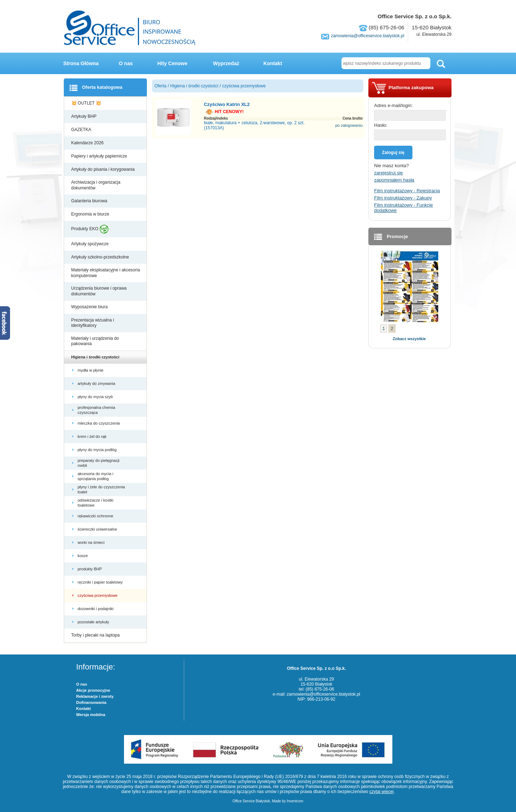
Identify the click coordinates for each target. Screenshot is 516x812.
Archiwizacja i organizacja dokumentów (96, 185)
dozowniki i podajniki (96, 609)
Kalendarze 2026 (88, 143)
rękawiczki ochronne (96, 516)
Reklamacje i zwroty (95, 696)
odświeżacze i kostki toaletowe (96, 503)
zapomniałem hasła (394, 180)
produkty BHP (90, 569)
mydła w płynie (91, 370)
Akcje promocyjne (93, 690)
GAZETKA (82, 130)
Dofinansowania (91, 702)
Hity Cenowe (172, 63)
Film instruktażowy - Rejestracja (407, 191)
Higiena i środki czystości (96, 357)
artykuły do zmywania (97, 383)
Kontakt (273, 63)
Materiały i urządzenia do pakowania (95, 341)
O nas (126, 63)
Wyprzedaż (226, 63)
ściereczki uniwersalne (98, 529)
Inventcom (295, 801)
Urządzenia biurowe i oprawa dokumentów (99, 291)
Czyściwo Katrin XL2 (227, 104)
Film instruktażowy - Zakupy (403, 198)
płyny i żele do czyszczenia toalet (101, 489)
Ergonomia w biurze (91, 214)
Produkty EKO (90, 229)
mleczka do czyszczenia (99, 423)
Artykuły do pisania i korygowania (104, 169)
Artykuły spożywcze (91, 244)
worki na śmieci (92, 542)
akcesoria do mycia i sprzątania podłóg (96, 476)
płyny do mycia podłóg (98, 450)
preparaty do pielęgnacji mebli (99, 463)
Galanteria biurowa (90, 201)
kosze (84, 556)
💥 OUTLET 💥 (87, 103)
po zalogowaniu (349, 125)
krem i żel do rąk (93, 436)
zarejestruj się (388, 173)
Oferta (160, 86)
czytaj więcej (381, 792)
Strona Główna (81, 63)
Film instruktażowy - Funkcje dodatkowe (403, 208)
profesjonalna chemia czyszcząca (97, 410)
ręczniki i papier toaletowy (101, 582)
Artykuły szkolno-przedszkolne (101, 257)
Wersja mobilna (91, 715)
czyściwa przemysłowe (98, 595)
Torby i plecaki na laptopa (97, 635)
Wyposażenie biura (90, 307)
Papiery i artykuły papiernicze (100, 156)
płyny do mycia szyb (96, 397)
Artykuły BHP (85, 116)
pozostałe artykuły (94, 622)
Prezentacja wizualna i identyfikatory (93, 323)
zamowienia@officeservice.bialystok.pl (367, 36)
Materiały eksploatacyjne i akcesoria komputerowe (106, 273)
